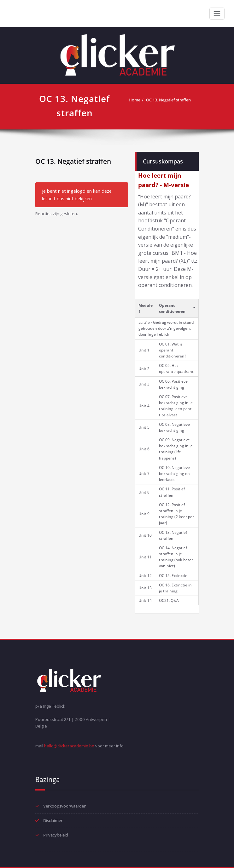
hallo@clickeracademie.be (69, 746)
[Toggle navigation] (217, 14)
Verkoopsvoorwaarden (65, 806)
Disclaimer (53, 820)
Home (135, 100)
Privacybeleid (56, 835)
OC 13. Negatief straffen (168, 100)
